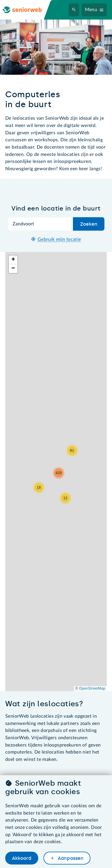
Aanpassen (70, 858)
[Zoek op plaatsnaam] (41, 224)
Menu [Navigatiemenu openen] (91, 10)
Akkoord (22, 858)
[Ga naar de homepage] (27, 10)
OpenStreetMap (92, 688)
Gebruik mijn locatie (59, 239)
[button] (39, 488)
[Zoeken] (74, 10)
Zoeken (89, 224)
